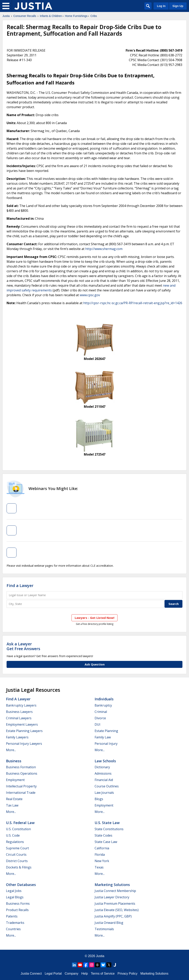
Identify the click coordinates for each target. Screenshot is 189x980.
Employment (15, 780)
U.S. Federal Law (20, 823)
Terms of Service (103, 974)
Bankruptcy (103, 705)
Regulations (15, 842)
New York (102, 861)
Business (14, 761)
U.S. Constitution (18, 829)
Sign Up (178, 6)
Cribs (94, 16)
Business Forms (18, 904)
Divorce (100, 718)
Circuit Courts (16, 855)
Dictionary (102, 767)
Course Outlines (107, 786)
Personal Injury (106, 744)
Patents (12, 916)
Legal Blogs (15, 897)
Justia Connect (31, 974)
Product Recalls (17, 910)
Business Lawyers (19, 712)
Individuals (104, 699)
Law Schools (105, 761)
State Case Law (106, 842)
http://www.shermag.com (104, 249)
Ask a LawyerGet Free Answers (23, 646)
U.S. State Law (107, 823)
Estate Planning (106, 731)
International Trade (21, 793)
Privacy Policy (127, 974)
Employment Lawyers (22, 724)
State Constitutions (109, 829)
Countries (13, 929)
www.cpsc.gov (90, 295)
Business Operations (22, 773)
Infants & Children (51, 16)
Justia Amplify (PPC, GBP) (113, 916)
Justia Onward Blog (109, 923)
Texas (99, 867)
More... (11, 750)
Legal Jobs (14, 891)
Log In (161, 6)
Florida (100, 855)
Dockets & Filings (19, 867)
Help (85, 974)
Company (71, 974)
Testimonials (104, 929)
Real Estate (14, 799)
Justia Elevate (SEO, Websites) (117, 910)
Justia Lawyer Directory (112, 897)
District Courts (17, 861)
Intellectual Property (21, 786)
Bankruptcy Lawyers (21, 705)
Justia (6, 16)
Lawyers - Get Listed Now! (94, 618)
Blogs (99, 799)
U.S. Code (13, 835)
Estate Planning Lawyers (24, 731)
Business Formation (21, 767)
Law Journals (104, 793)
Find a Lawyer (20, 586)
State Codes (103, 835)
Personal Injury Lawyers (24, 744)
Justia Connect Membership (115, 891)
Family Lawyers (17, 737)
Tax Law (12, 805)
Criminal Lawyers (19, 718)
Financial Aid (104, 780)
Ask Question (95, 664)
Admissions (103, 773)
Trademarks (15, 923)
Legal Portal (53, 974)
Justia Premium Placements (115, 904)
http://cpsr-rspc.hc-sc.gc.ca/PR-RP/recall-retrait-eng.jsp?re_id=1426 (133, 303)
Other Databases (21, 885)
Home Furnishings (76, 16)
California (102, 848)
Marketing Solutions (112, 885)
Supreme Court (17, 848)
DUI (97, 724)
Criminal (101, 712)
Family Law (103, 737)
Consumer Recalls (25, 16)
